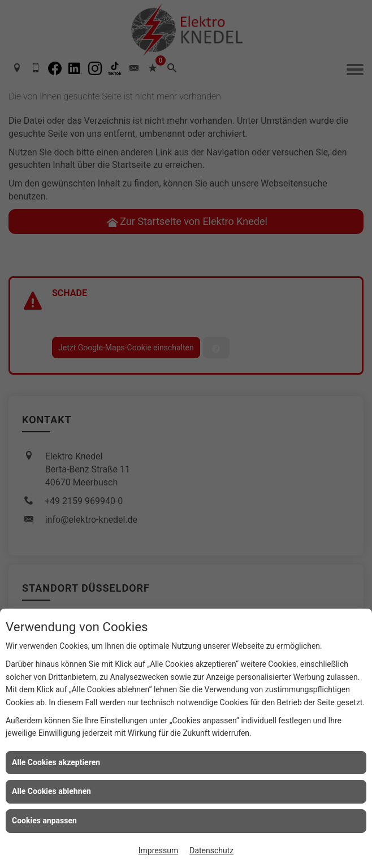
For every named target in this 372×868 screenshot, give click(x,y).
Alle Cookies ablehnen (51, 791)
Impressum (158, 850)
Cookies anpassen (44, 821)
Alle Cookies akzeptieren (56, 762)
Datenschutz (211, 850)
